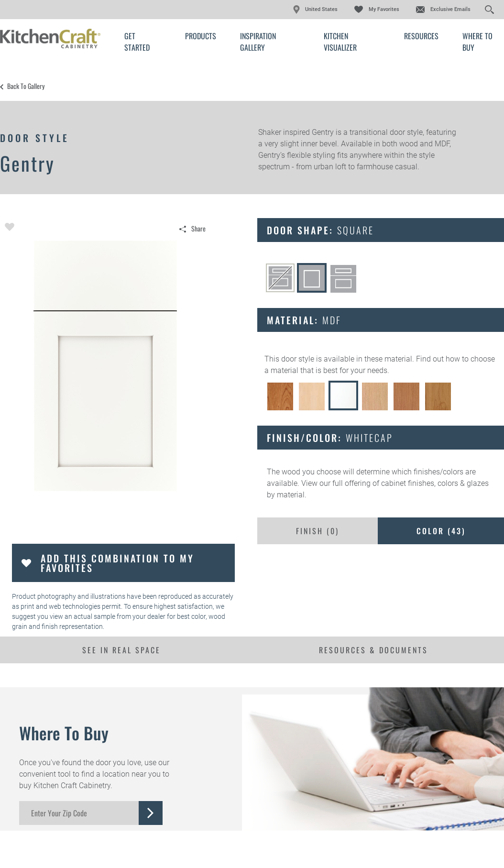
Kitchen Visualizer (340, 42)
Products (201, 36)
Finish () (318, 531)
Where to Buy (477, 42)
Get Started (137, 42)
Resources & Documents (373, 650)
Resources (421, 36)
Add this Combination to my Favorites (117, 563)
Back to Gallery (26, 86)
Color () (441, 531)
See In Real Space (121, 650)
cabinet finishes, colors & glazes (435, 483)
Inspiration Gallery (258, 42)
